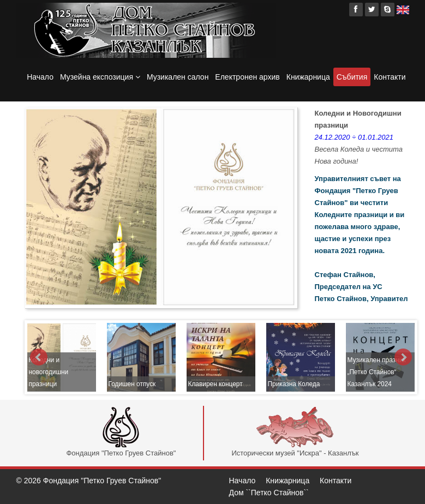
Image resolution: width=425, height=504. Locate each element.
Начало (40, 77)
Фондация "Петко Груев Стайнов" (121, 432)
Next (403, 357)
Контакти (390, 77)
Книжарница (308, 77)
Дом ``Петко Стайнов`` (269, 493)
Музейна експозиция (100, 77)
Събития (352, 77)
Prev (39, 357)
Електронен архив (247, 77)
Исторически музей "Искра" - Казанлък (295, 432)
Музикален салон (178, 77)
